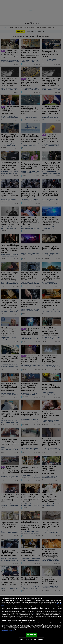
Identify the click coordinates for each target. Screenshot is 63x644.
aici (34, 613)
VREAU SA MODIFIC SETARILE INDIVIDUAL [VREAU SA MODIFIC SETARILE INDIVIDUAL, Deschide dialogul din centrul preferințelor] (32, 639)
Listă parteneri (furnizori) (8, 631)
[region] (32, 620)
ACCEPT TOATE (32, 635)
